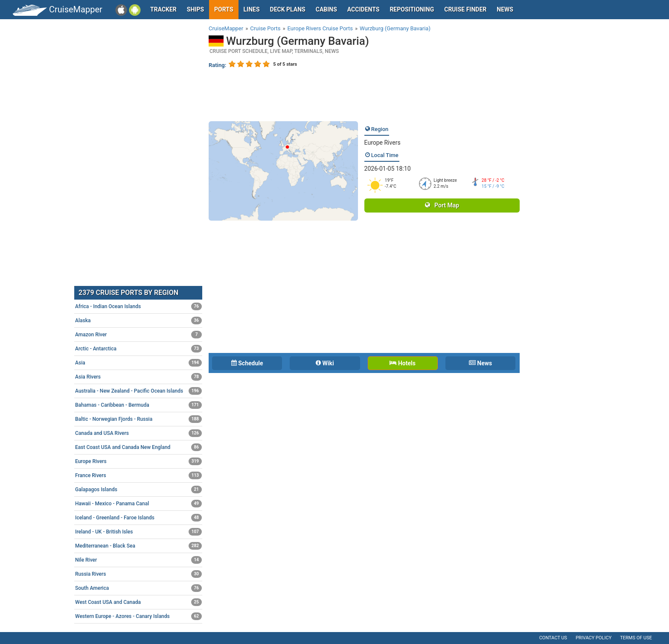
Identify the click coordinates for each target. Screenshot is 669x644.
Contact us (553, 638)
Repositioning (412, 9)
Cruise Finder (465, 9)
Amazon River (138, 335)
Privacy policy (593, 638)
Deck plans (288, 9)
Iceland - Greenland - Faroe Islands (138, 518)
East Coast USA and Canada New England (138, 447)
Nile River (138, 560)
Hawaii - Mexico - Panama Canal (138, 504)
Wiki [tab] (325, 363)
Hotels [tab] (402, 363)
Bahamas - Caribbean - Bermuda (138, 405)
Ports (224, 9)
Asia (138, 363)
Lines (252, 9)
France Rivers (138, 475)
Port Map (442, 205)
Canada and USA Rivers (138, 433)
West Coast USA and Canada (138, 602)
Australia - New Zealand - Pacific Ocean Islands (138, 391)
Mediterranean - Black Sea (138, 546)
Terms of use (636, 638)
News (505, 9)
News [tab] (480, 363)
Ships (195, 9)
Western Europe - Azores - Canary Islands (138, 616)
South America (138, 588)
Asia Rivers (138, 377)
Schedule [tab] (247, 363)
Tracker (163, 9)
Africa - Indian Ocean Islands (138, 306)
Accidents (364, 9)
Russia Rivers (138, 574)
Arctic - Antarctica (138, 349)
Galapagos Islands (138, 490)
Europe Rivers (382, 143)
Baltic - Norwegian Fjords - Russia (138, 419)
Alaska (138, 321)
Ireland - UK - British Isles (138, 532)
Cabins (326, 9)
